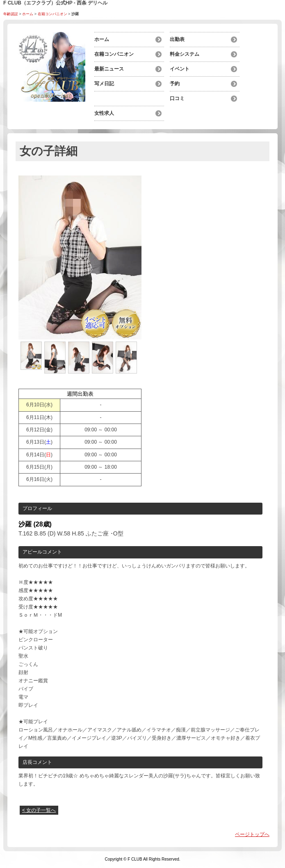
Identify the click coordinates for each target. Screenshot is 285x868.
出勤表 (177, 39)
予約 (175, 84)
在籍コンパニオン (52, 14)
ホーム (28, 14)
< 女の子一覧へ (39, 810)
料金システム (185, 54)
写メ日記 (104, 84)
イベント (180, 69)
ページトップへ (252, 834)
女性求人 (104, 113)
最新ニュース (109, 69)
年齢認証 (11, 14)
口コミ (177, 98)
